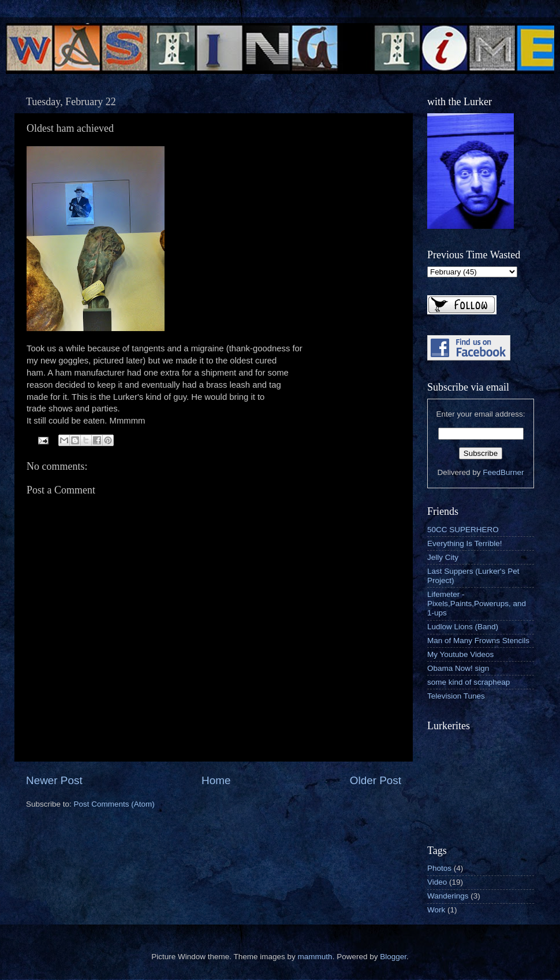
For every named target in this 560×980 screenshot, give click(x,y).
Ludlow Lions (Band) (463, 627)
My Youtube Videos (460, 654)
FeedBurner (503, 472)
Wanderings (448, 896)
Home (216, 780)
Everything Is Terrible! (465, 543)
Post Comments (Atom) (114, 804)
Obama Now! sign (458, 668)
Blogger (393, 957)
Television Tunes (456, 696)
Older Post (376, 780)
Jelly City (443, 557)
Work (436, 910)
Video (437, 882)
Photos (439, 868)
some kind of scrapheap (468, 682)
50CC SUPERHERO (463, 530)
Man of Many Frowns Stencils (478, 641)
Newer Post (54, 780)
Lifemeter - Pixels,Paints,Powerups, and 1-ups (477, 604)
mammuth (315, 957)
